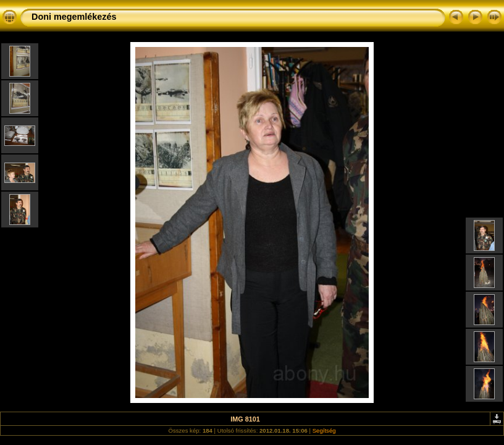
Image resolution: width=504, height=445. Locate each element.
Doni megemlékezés (74, 17)
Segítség (324, 430)
